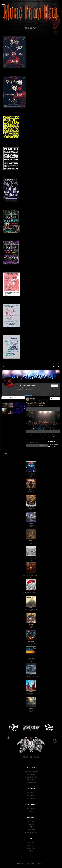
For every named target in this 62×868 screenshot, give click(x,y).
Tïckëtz (31, 811)
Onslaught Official (31, 793)
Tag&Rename (31, 830)
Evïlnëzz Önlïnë (31, 780)
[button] (54, 367)
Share (56, 399)
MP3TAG (31, 827)
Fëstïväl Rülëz (31, 843)
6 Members (21, 390)
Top (5, 454)
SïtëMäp (31, 851)
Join (53, 386)
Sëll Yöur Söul (31, 809)
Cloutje (32, 398)
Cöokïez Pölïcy (31, 848)
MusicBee (31, 821)
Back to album (13, 398)
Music (18, 388)
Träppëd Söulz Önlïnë (31, 777)
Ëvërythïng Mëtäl (31, 783)
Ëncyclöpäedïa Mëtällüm (31, 772)
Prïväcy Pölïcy (31, 845)
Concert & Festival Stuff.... (26, 385)
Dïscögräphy (31, 796)
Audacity (31, 824)
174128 (29, 390)
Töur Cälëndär (31, 798)
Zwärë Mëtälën (31, 774)
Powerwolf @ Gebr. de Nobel (44, 400)
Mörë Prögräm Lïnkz (31, 833)
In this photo (52, 442)
